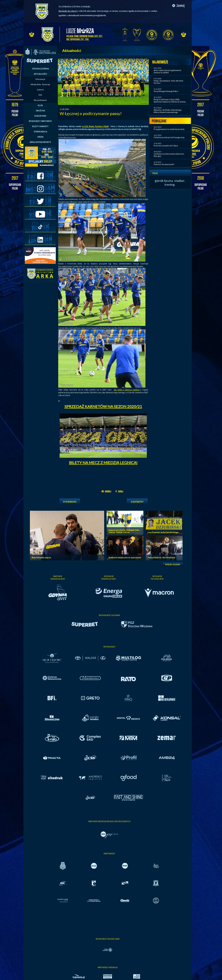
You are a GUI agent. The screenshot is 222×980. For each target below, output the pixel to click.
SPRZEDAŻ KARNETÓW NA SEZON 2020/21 (103, 406)
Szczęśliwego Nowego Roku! (166, 91)
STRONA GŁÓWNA (40, 69)
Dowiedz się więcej (68, 11)
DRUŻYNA (40, 111)
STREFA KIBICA (40, 132)
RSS (40, 95)
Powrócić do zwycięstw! (164, 164)
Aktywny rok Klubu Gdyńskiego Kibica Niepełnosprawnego (168, 111)
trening (170, 184)
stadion (179, 181)
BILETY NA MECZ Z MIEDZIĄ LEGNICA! (103, 463)
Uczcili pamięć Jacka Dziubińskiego (163, 532)
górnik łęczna (164, 181)
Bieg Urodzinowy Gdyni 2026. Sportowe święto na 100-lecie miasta (170, 101)
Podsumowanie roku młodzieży (161, 557)
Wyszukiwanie (40, 100)
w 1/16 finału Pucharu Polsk (95, 126)
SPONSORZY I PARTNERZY (40, 121)
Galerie (40, 90)
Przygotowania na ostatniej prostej (169, 129)
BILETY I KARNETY (40, 126)
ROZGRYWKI (40, 116)
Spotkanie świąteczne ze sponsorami (125, 557)
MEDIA (40, 137)
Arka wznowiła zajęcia (41, 557)
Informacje (40, 79)
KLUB (40, 105)
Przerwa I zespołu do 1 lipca (166, 146)
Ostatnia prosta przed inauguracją (169, 137)
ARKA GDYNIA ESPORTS (40, 142)
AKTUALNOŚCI (40, 74)
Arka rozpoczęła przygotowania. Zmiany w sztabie (168, 71)
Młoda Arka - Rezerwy (40, 84)
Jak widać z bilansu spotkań (127, 390)
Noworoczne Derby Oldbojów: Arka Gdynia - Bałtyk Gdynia (124, 531)
